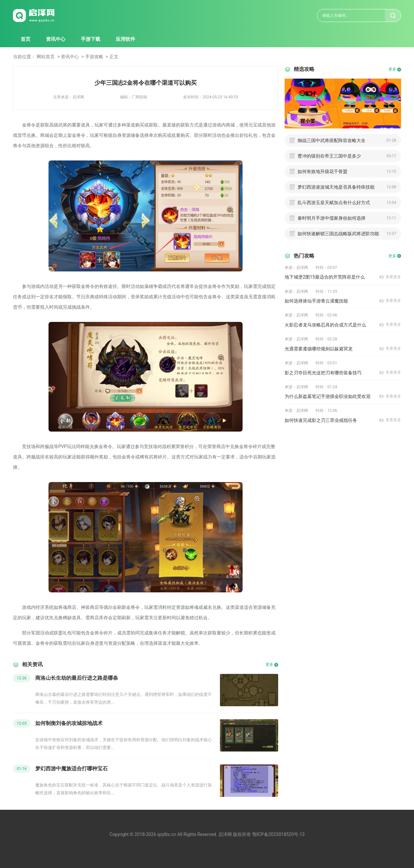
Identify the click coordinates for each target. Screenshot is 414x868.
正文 (114, 57)
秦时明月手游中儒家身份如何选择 (332, 218)
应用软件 (125, 39)
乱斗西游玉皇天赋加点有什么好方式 (334, 203)
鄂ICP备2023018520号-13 (278, 834)
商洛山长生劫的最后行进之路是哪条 (77, 678)
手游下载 (91, 39)
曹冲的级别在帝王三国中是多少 (329, 156)
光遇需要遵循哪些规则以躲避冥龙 (319, 349)
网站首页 (46, 57)
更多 (269, 665)
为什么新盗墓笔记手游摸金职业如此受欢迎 (328, 396)
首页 (26, 39)
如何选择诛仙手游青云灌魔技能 (316, 301)
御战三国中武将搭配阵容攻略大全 (332, 140)
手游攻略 (94, 57)
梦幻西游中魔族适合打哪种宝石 (71, 769)
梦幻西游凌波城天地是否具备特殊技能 (336, 187)
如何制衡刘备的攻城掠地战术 (69, 723)
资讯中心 (56, 39)
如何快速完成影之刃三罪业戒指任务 (321, 420)
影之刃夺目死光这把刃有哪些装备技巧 (323, 373)
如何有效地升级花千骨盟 (322, 171)
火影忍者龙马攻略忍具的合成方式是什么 (325, 325)
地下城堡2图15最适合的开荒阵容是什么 (325, 277)
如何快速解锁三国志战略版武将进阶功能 (338, 234)
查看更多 (393, 277)
